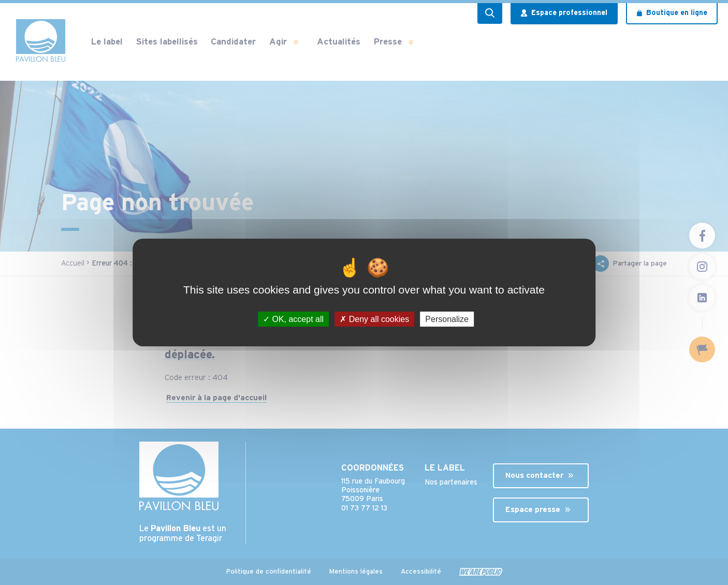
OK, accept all (293, 319)
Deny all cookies (374, 319)
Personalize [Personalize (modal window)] (447, 319)
